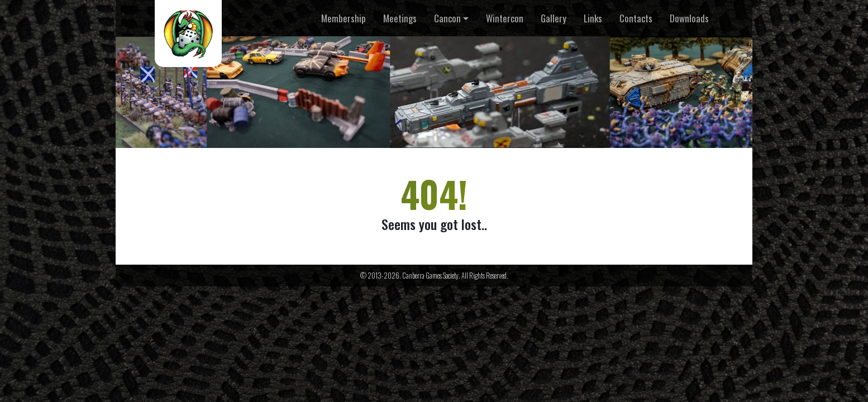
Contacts (636, 18)
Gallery (554, 18)
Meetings (400, 18)
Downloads (689, 18)
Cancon (447, 18)
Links (593, 18)
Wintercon (505, 18)
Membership (344, 18)
